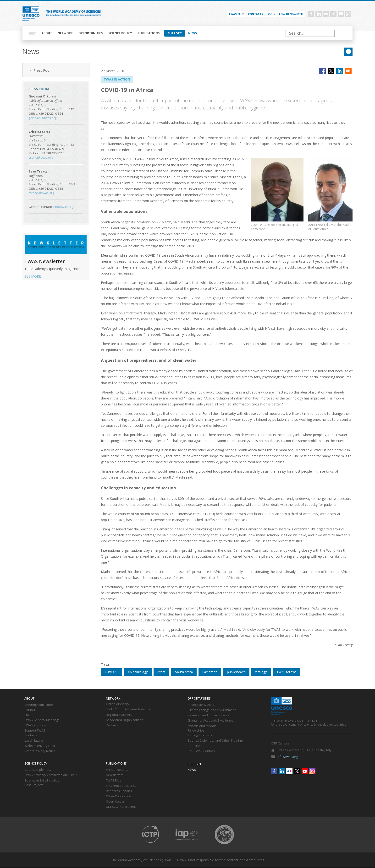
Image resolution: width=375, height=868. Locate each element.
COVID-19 (112, 672)
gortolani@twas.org (43, 118)
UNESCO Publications (121, 807)
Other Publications (119, 796)
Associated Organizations (125, 720)
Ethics (29, 715)
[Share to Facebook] (322, 71)
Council (30, 710)
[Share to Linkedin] (340, 71)
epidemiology (138, 672)
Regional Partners (119, 715)
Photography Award (202, 705)
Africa (161, 672)
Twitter (333, 14)
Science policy (120, 33)
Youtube (341, 14)
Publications (149, 33)
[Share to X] (331, 71)
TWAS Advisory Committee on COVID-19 (53, 775)
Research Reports (119, 791)
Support (175, 33)
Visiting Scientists (200, 735)
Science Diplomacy (38, 770)
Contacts (256, 14)
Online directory (118, 704)
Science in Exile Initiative (42, 781)
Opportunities (91, 33)
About (47, 33)
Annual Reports (117, 770)
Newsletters (115, 775)
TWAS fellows (287, 672)
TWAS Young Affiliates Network (128, 709)
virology (261, 672)
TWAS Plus (114, 781)
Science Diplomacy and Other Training (215, 741)
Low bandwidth (291, 14)
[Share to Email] (348, 71)
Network (65, 33)
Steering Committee (39, 705)
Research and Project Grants (208, 715)
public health (236, 672)
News (193, 33)
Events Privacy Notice (40, 751)
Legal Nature (34, 741)
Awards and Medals (202, 726)
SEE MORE (33, 276)
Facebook (311, 14)
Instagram (348, 14)
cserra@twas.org (41, 158)
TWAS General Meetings (42, 720)
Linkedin (319, 14)
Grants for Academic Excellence (210, 721)
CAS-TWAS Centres (201, 751)
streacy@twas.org (41, 193)
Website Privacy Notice (41, 746)
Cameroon (210, 672)
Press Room (43, 70)
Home (33, 33)
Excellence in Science (121, 786)
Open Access (115, 802)
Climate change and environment (212, 710)
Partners (112, 725)
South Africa (184, 672)
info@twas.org (63, 207)
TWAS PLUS (237, 14)
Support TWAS (35, 731)
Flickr (326, 14)
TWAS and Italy (35, 725)
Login (271, 14)
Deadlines (195, 746)
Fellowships (196, 731)
